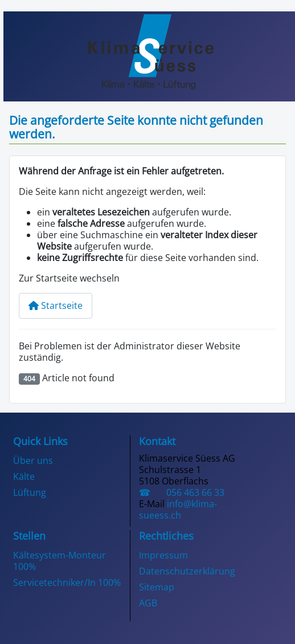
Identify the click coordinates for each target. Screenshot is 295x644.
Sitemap (157, 587)
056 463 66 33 (190, 492)
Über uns (33, 460)
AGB (148, 603)
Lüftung (30, 492)
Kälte (24, 476)
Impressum (163, 555)
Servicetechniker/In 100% (67, 582)
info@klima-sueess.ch (178, 510)
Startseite (56, 305)
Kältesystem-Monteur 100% (60, 561)
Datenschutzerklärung (187, 571)
